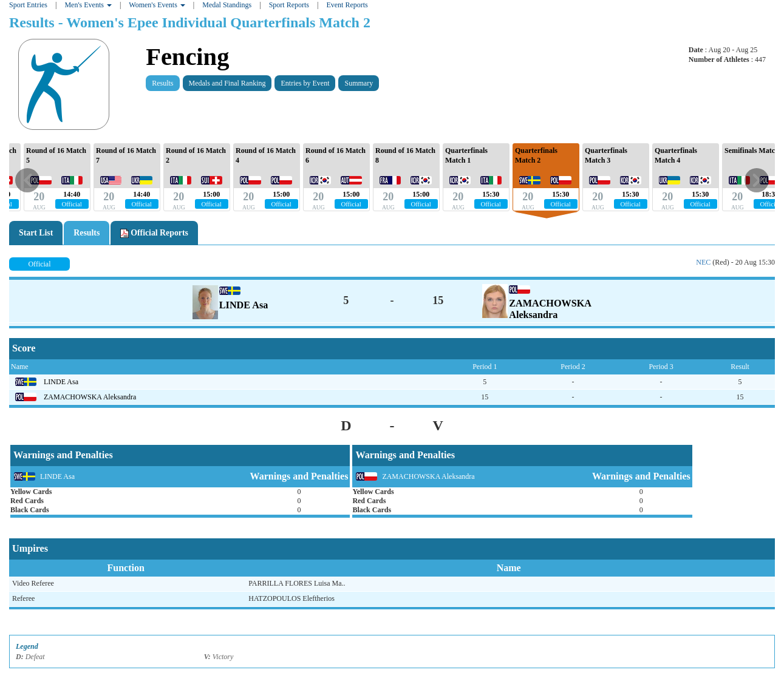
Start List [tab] (36, 233)
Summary (359, 83)
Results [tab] (87, 233)
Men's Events (88, 5)
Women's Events (157, 5)
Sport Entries (28, 5)
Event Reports (347, 5)
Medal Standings (227, 5)
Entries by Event (305, 83)
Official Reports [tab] (154, 233)
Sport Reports (289, 5)
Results (162, 83)
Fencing (187, 57)
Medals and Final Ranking (227, 83)
